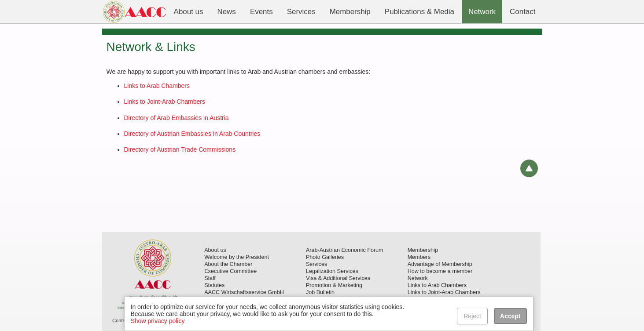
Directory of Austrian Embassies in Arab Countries (192, 134)
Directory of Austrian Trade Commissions (180, 149)
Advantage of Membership (440, 264)
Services (316, 264)
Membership (423, 250)
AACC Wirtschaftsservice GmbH (244, 292)
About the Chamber (228, 264)
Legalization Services (332, 271)
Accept (510, 316)
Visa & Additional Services (338, 278)
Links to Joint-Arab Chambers (165, 102)
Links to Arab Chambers (157, 86)
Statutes (214, 285)
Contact (121, 320)
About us (215, 250)
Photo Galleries (325, 257)
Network (418, 278)
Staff (210, 278)
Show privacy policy (158, 321)
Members (419, 257)
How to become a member (440, 271)
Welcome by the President (237, 257)
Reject (472, 316)
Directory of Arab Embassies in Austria (177, 118)
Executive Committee (230, 271)
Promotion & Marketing (334, 285)
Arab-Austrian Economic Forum (345, 250)
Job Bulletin (320, 292)
